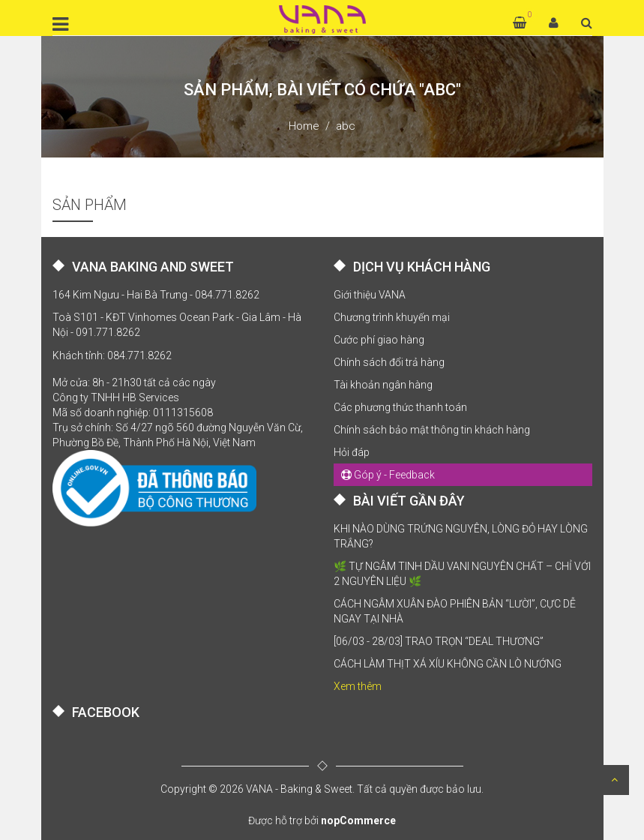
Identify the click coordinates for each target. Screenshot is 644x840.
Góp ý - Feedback (388, 475)
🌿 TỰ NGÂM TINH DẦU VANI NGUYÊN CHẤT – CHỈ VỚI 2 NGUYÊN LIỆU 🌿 (462, 574)
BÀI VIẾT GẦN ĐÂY (409, 501)
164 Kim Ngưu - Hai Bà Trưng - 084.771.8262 (156, 295)
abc (346, 126)
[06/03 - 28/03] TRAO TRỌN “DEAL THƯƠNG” (439, 641)
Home (304, 126)
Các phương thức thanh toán (400, 407)
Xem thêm (358, 686)
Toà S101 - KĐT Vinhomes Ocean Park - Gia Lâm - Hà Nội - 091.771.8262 (177, 325)
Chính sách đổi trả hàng (389, 362)
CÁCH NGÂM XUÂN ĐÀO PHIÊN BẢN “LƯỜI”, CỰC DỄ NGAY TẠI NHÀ (455, 611)
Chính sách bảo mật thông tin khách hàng (432, 430)
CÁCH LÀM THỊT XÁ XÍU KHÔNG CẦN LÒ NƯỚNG (448, 664)
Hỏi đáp (352, 452)
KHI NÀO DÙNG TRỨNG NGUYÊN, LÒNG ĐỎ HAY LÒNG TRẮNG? (461, 536)
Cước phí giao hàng (379, 340)
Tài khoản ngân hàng (383, 385)
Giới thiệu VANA (370, 295)
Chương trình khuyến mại (392, 317)
